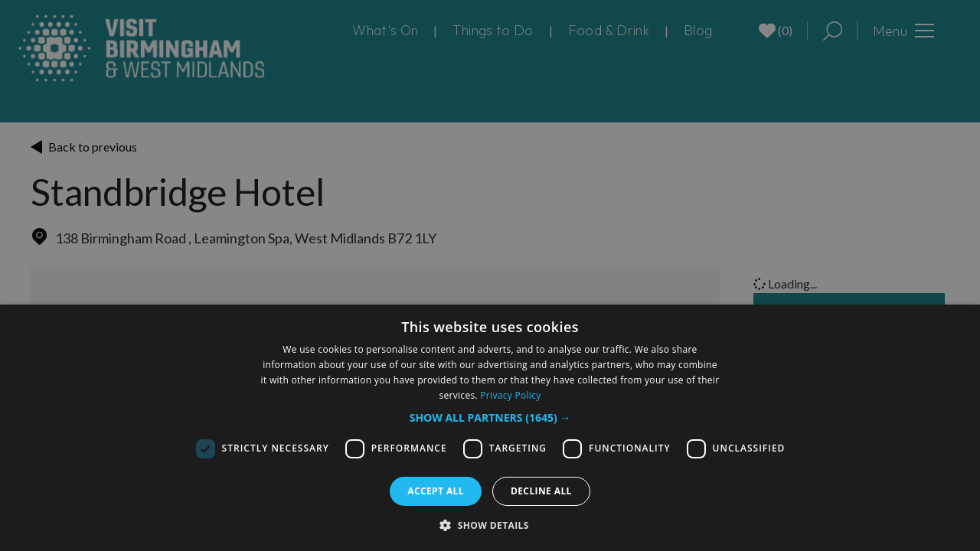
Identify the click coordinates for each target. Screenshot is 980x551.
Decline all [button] (541, 491)
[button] (490, 417)
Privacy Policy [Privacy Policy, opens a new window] (510, 395)
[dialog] (490, 428)
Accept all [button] (436, 491)
